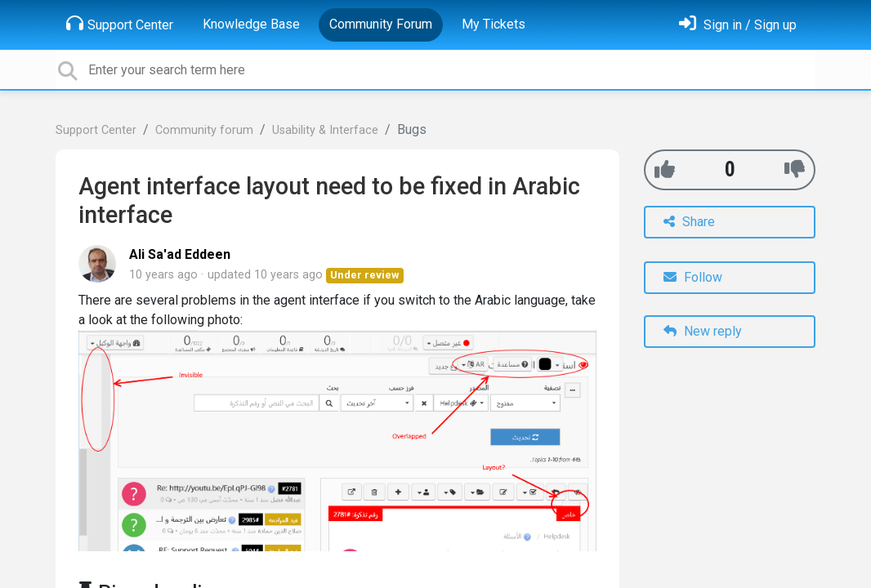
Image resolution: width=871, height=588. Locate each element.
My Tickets (494, 24)
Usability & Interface (325, 130)
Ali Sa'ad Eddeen (180, 254)
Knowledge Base (251, 24)
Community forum (204, 130)
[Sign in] (738, 25)
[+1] (665, 169)
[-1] (795, 169)
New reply (703, 331)
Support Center (120, 24)
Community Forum (381, 24)
